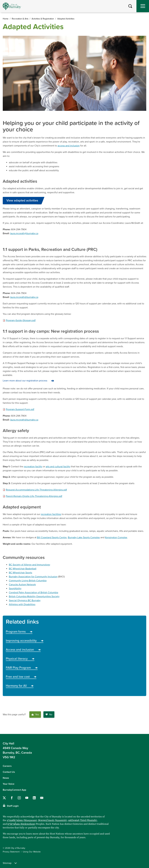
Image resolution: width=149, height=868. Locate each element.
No (49, 715)
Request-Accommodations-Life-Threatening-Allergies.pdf (36, 490)
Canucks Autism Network (22, 585)
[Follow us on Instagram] (19, 798)
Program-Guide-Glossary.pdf (21, 320)
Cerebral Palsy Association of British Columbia (33, 593)
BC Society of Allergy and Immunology (29, 565)
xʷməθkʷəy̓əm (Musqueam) (22, 820)
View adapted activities (22, 201)
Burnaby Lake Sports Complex (84, 537)
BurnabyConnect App (14, 790)
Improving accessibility (25, 641)
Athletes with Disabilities (22, 604)
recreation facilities (51, 514)
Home (6, 19)
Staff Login (13, 806)
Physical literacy (20, 659)
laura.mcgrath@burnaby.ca (24, 233)
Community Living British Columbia (28, 581)
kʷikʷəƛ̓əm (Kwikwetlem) (21, 824)
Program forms (19, 632)
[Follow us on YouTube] (27, 798)
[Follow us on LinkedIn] (34, 798)
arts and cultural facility (58, 467)
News (6, 778)
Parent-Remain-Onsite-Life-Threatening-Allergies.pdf (34, 496)
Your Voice (9, 784)
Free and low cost (21, 677)
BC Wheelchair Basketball (23, 569)
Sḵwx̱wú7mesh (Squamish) (52, 820)
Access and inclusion (23, 650)
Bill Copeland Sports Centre (52, 537)
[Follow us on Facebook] (12, 798)
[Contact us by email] (42, 798)
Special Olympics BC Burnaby (25, 600)
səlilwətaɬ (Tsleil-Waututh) (82, 820)
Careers (7, 766)
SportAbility (15, 589)
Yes (35, 715)
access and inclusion (69, 146)
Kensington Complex (116, 537)
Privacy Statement (11, 852)
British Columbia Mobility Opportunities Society (34, 597)
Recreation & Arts (20, 19)
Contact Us (9, 772)
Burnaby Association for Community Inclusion (33, 577)
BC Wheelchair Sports (20, 573)
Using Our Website (32, 852)
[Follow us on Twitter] (4, 798)
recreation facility (33, 467)
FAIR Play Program (22, 668)
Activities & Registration (43, 19)
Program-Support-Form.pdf (20, 409)
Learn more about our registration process (25, 381)
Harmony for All (20, 686)
